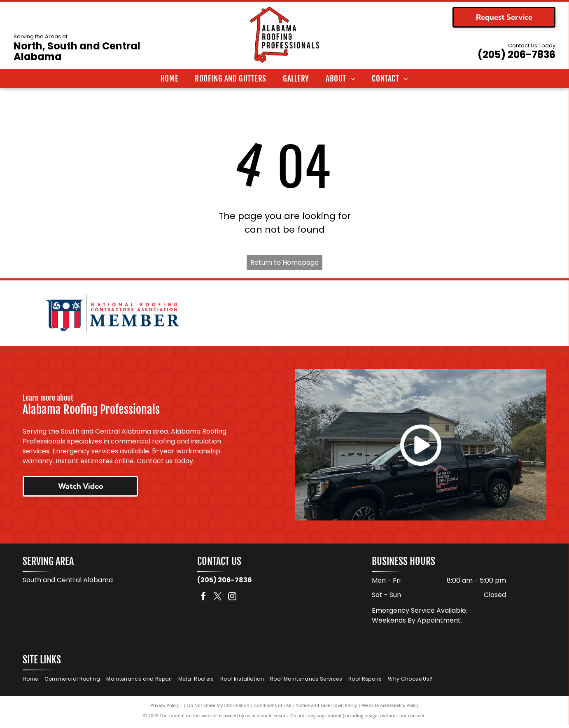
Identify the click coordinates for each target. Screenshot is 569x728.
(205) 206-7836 (517, 55)
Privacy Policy (164, 708)
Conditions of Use (273, 708)
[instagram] (232, 600)
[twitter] (218, 600)
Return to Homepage (284, 262)
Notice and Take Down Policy (327, 708)
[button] (231, 79)
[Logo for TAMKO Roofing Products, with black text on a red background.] (456, 315)
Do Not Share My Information (218, 708)
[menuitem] (169, 79)
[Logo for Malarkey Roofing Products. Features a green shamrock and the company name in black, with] (284, 315)
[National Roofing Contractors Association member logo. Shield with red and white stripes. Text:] (113, 315)
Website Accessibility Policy (390, 708)
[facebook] (203, 600)
